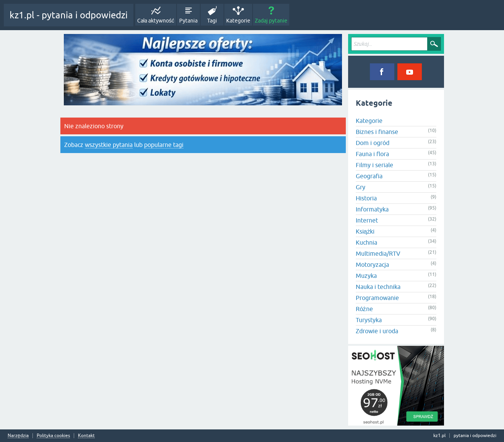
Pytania (188, 21)
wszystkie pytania (109, 145)
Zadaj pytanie (271, 21)
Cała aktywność (156, 21)
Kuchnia (366, 242)
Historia (366, 198)
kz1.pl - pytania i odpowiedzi (69, 15)
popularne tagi (164, 145)
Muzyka (366, 276)
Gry (361, 187)
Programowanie (377, 298)
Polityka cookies (53, 436)
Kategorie (238, 21)
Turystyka (369, 320)
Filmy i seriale (374, 165)
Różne (364, 309)
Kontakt (86, 436)
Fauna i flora (372, 154)
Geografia (369, 176)
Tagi (212, 21)
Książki (365, 231)
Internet (367, 220)
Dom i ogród (373, 143)
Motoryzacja (372, 265)
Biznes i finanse (377, 132)
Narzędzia (18, 436)
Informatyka (372, 209)
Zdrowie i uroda (377, 331)
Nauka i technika (378, 287)
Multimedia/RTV (378, 253)
